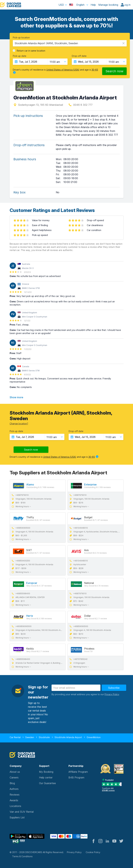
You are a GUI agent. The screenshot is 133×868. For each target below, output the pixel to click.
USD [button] (61, 5)
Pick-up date (20, 56)
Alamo (30, 484)
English (77, 5)
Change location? (19, 424)
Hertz (30, 616)
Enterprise (90, 484)
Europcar (32, 583)
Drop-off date (79, 56)
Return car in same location (31, 51)
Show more (16, 397)
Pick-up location (21, 38)
